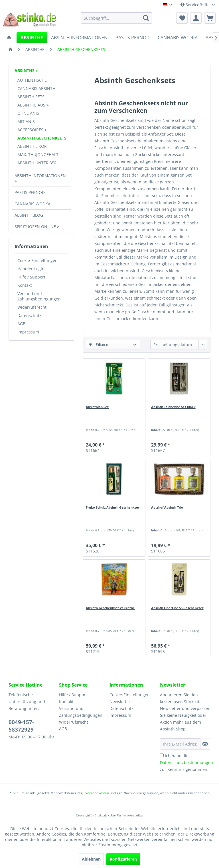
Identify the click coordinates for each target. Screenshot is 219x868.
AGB (21, 324)
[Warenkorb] (210, 18)
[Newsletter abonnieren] (205, 744)
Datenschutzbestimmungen (186, 762)
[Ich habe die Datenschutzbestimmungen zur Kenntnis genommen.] (162, 755)
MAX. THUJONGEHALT (38, 154)
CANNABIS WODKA (33, 204)
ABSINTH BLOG (29, 215)
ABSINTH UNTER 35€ (37, 163)
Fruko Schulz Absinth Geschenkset (113, 507)
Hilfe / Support (31, 277)
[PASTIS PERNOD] (133, 38)
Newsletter (120, 702)
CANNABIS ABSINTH (36, 88)
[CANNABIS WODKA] (178, 38)
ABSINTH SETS (31, 97)
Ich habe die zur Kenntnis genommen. (186, 762)
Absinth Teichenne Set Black (173, 407)
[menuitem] (117, 18)
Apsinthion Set (97, 407)
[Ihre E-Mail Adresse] (180, 744)
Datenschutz (29, 315)
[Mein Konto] (196, 18)
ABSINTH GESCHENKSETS (42, 138)
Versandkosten (97, 793)
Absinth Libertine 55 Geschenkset (177, 608)
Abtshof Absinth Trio (167, 507)
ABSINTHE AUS (32, 105)
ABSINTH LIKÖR (32, 146)
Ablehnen (91, 859)
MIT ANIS (26, 121)
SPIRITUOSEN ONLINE (36, 227)
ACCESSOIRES (31, 130)
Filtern (99, 344)
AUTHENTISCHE (32, 80)
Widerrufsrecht (32, 307)
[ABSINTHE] (32, 38)
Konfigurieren (123, 859)
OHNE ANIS (28, 113)
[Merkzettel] (182, 18)
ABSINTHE (25, 70)
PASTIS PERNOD (30, 192)
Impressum (28, 332)
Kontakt (25, 285)
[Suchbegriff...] (117, 18)
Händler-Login (31, 269)
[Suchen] (146, 18)
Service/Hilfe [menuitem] (196, 5)
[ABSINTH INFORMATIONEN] (79, 38)
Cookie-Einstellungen (37, 260)
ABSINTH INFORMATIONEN (40, 176)
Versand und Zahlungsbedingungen (39, 296)
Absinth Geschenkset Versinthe (110, 608)
